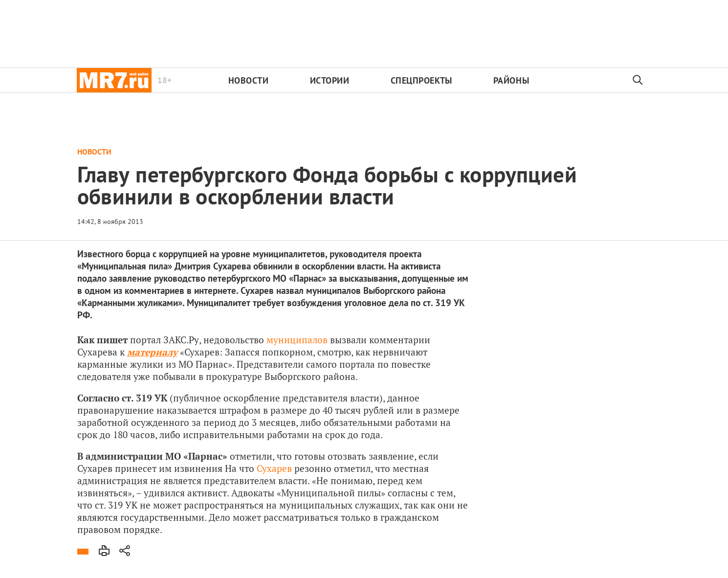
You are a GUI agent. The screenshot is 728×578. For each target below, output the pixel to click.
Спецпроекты (421, 80)
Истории (330, 80)
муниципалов (297, 340)
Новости (249, 80)
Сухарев (274, 468)
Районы (511, 80)
